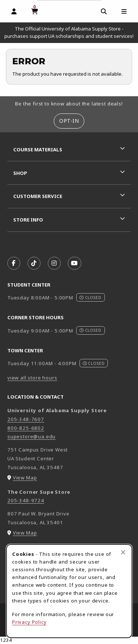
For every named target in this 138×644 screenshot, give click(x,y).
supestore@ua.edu (31, 436)
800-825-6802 (26, 428)
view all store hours (32, 378)
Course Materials (38, 150)
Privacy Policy (29, 622)
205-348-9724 (26, 500)
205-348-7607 (26, 419)
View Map (25, 478)
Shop (20, 173)
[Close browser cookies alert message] (123, 552)
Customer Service (38, 196)
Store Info (28, 220)
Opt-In (69, 121)
